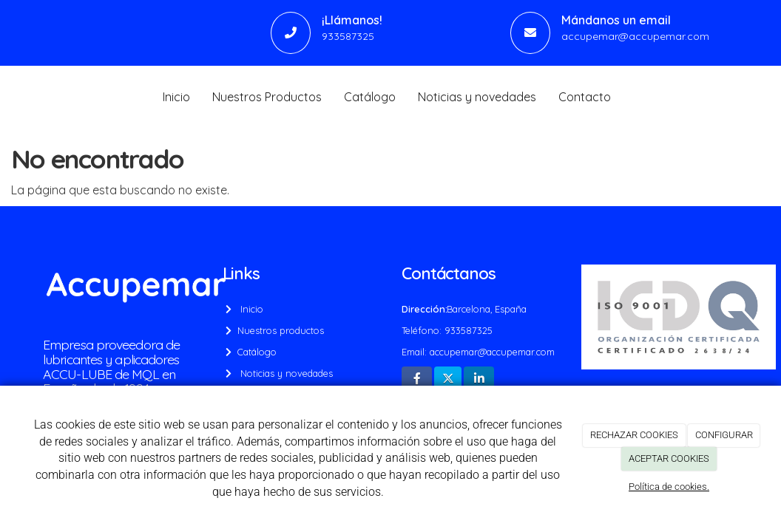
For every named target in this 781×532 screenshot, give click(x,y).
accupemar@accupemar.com (635, 36)
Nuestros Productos (267, 97)
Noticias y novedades (477, 97)
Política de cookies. (669, 487)
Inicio (176, 97)
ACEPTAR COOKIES (669, 458)
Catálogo (370, 97)
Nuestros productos (279, 330)
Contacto (585, 97)
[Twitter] (448, 379)
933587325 (348, 36)
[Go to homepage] (7, 97)
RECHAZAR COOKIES (634, 435)
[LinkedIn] (479, 379)
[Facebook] (417, 379)
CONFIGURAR (724, 435)
